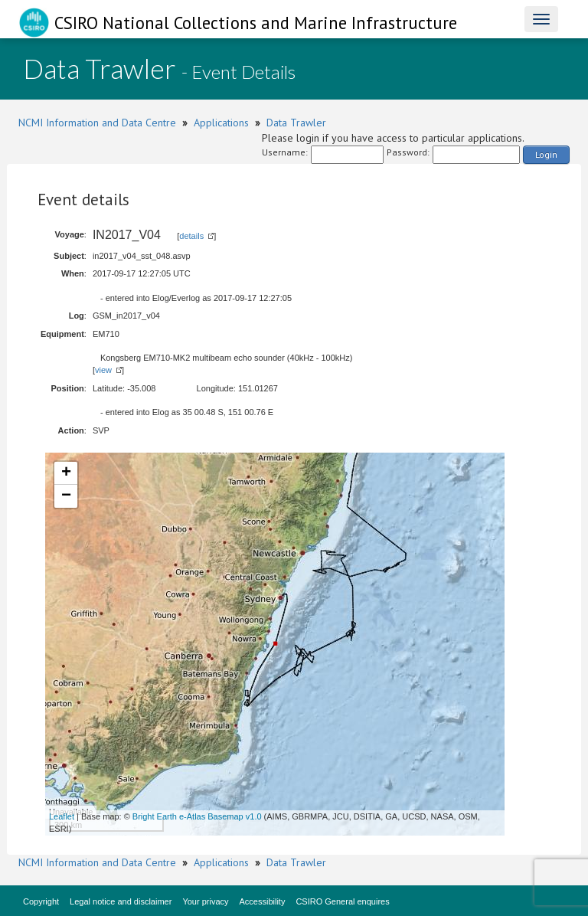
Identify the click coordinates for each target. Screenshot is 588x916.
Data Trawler (296, 123)
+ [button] (66, 473)
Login (546, 154)
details (191, 236)
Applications (221, 123)
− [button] (66, 496)
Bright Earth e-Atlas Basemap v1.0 (197, 816)
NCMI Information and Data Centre (97, 123)
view (103, 370)
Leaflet (62, 816)
